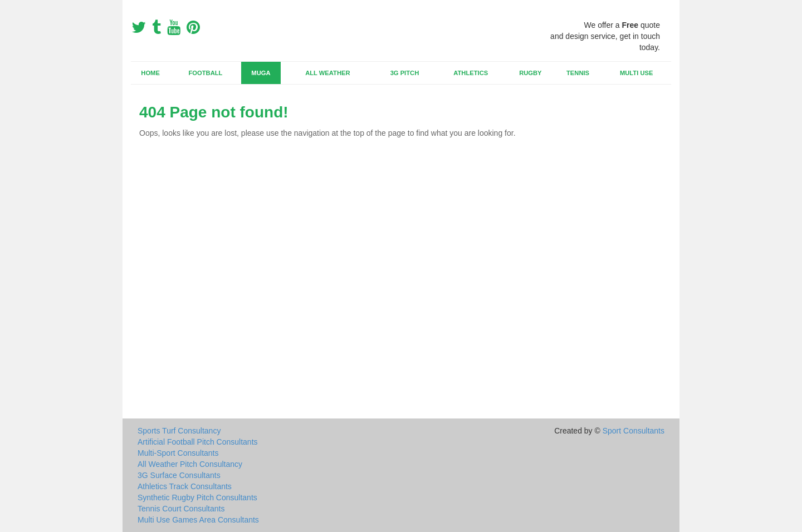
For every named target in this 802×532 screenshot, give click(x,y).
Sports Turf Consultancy (179, 431)
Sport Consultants (634, 431)
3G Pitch (405, 73)
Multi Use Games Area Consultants (198, 520)
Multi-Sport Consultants (178, 453)
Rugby (530, 73)
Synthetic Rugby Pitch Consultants (197, 497)
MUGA (261, 73)
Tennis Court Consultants (181, 509)
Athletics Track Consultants (185, 486)
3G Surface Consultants (179, 475)
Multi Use (636, 73)
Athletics (471, 73)
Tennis (578, 73)
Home (150, 73)
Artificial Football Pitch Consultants (198, 442)
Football (206, 73)
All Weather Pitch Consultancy (190, 464)
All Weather (327, 73)
